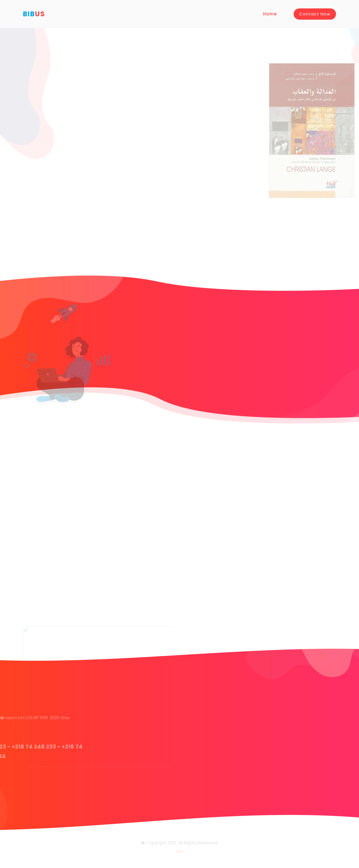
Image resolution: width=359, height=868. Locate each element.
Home (270, 14)
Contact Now (315, 14)
